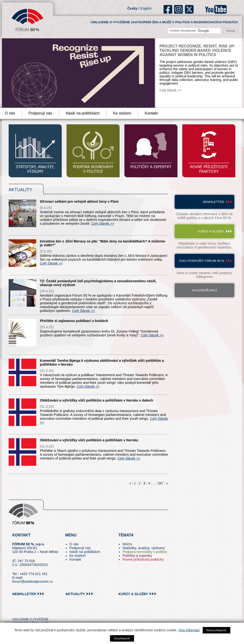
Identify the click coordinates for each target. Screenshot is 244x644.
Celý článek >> (170, 90)
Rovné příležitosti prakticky (143, 559)
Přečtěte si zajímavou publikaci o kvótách (74, 321)
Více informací (189, 630)
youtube (216, 9)
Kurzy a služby (211, 231)
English (146, 8)
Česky (132, 8)
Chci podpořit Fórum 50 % (202, 261)
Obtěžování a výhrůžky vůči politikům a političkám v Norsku (89, 440)
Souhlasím (122, 638)
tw (15, 611)
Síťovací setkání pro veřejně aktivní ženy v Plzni (79, 201)
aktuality (75, 594)
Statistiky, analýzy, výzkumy (144, 548)
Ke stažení (122, 113)
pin (23, 611)
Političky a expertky (137, 556)
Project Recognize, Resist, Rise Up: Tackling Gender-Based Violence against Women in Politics (197, 50)
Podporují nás (40, 113)
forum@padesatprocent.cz (33, 581)
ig (179, 9)
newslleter (24, 594)
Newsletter (213, 202)
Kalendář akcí (204, 290)
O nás (74, 544)
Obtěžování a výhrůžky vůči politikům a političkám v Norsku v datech (97, 400)
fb (168, 9)
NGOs (127, 544)
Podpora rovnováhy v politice (145, 552)
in (39, 611)
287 (160, 483)
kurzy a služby (133, 594)
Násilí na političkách (82, 113)
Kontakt (151, 113)
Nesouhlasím (217, 630)
